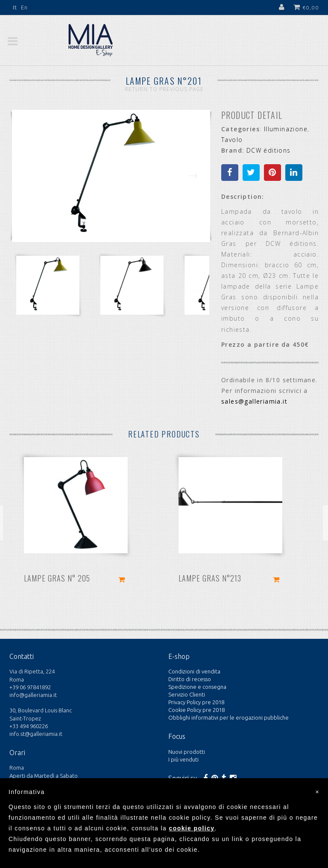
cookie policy (192, 828)
